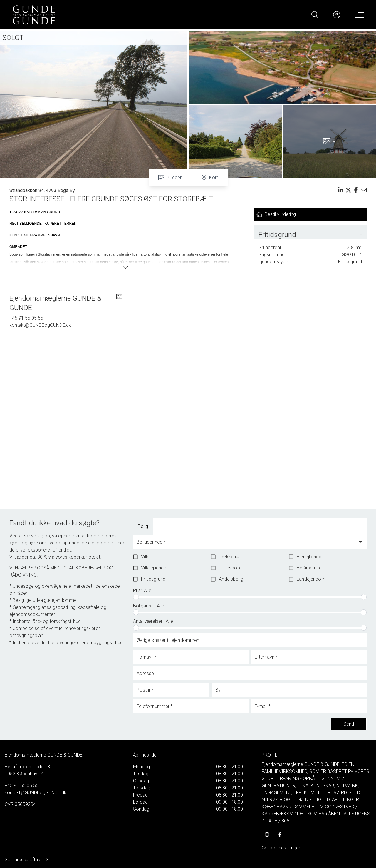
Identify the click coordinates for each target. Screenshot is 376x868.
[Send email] (364, 190)
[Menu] (358, 15)
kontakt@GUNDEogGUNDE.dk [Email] (40, 325)
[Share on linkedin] (341, 190)
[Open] (360, 542)
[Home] (100, 15)
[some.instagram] (267, 834)
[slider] (136, 597)
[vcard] (119, 303)
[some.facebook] (280, 834)
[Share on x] (348, 190)
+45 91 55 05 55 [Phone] (26, 318)
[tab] (143, 527)
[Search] (315, 15)
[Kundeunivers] (337, 15)
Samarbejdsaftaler (27, 860)
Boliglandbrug (176, 526)
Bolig (143, 526)
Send (349, 724)
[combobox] (245, 544)
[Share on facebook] (356, 190)
